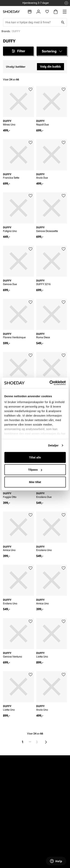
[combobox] (32, 22)
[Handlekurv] (56, 12)
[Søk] (63, 22)
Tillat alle (35, 457)
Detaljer (53, 445)
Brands (6, 31)
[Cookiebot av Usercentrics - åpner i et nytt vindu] (50, 383)
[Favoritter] (47, 12)
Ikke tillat (35, 482)
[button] (52, 51)
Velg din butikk (50, 67)
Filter (18, 51)
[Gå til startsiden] (11, 12)
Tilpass (35, 470)
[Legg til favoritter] (31, 89)
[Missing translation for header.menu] (65, 12)
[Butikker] (30, 12)
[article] (18, 107)
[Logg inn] (38, 12)
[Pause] (66, 3)
